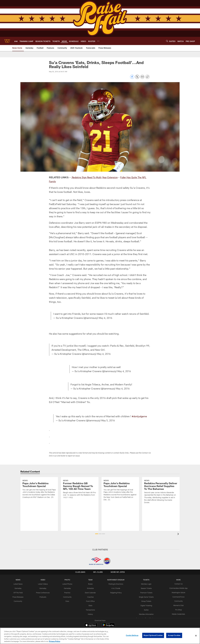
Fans (68, 601)
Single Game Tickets (145, 596)
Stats (91, 605)
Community (20, 601)
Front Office (91, 601)
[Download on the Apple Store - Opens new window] (91, 625)
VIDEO (44, 580)
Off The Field (20, 592)
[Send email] (142, 78)
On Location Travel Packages (145, 617)
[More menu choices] (98, 41)
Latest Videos (44, 584)
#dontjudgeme (139, 416)
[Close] (196, 636)
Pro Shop (176, 609)
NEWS (20, 580)
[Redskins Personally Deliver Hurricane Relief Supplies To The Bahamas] (161, 502)
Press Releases (20, 596)
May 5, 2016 (108, 420)
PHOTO (68, 580)
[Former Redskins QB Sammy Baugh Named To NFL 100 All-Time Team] (80, 500)
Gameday (20, 588)
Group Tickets (145, 601)
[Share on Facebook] (132, 78)
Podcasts (44, 596)
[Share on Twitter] (137, 78)
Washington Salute (177, 592)
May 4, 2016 (106, 318)
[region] (100, 636)
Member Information (145, 613)
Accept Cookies (174, 636)
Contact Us (177, 584)
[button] (97, 534)
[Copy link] (147, 77)
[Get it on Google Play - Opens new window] (108, 626)
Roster (91, 584)
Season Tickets (145, 588)
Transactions (91, 609)
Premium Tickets (145, 592)
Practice (68, 592)
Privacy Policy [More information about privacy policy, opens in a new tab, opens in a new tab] (55, 641)
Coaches (91, 596)
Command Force (177, 596)
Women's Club (176, 605)
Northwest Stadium (116, 580)
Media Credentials (177, 613)
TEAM (91, 580)
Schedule (91, 588)
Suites (145, 609)
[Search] (167, 41)
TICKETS (145, 580)
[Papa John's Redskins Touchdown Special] (39, 500)
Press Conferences (44, 592)
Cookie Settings (132, 636)
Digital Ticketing (145, 605)
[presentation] (179, 534)
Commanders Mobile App (177, 588)
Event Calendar (91, 592)
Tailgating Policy (116, 592)
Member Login (145, 584)
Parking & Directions (116, 584)
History (91, 613)
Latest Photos (68, 584)
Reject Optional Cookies (153, 636)
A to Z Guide (116, 588)
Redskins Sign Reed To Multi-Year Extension (96, 177)
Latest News (20, 584)
